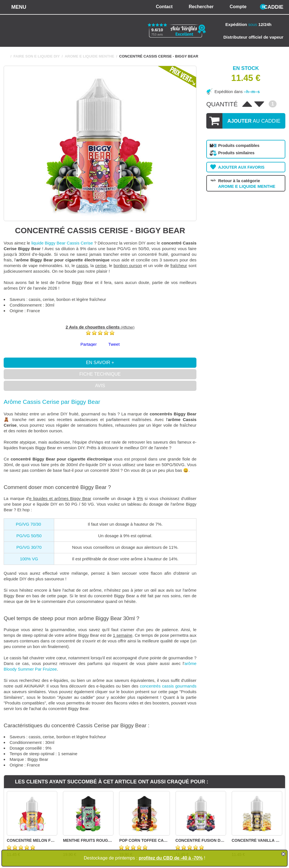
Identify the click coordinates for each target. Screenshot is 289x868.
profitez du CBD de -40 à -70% (171, 858)
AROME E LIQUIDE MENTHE (89, 56)
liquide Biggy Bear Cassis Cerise (62, 243)
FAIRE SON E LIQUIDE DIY (37, 56)
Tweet (114, 344)
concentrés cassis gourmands (168, 686)
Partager (89, 344)
